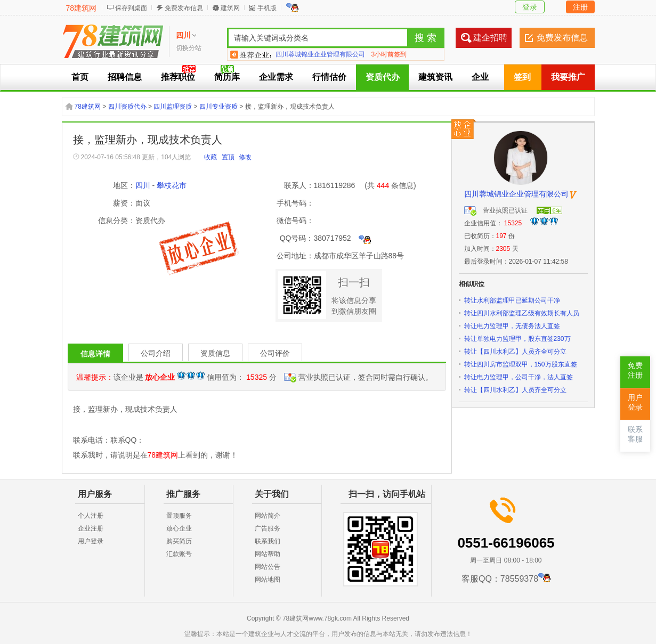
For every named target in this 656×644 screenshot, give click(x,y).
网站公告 (268, 567)
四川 (143, 185)
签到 (522, 77)
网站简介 (268, 516)
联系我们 (268, 541)
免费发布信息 (184, 8)
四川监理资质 (173, 107)
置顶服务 (179, 516)
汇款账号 (179, 554)
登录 (530, 7)
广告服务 (268, 528)
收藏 (210, 157)
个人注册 (91, 516)
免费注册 (635, 370)
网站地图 (268, 580)
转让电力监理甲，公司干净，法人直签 (519, 377)
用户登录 (91, 541)
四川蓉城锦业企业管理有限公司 (320, 54)
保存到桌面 (131, 8)
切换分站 (189, 48)
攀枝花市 (172, 185)
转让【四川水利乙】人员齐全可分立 (515, 352)
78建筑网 (82, 8)
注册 (580, 7)
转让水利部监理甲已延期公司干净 (512, 300)
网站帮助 (268, 554)
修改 (245, 157)
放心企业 (179, 528)
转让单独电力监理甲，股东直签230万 (517, 339)
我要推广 (568, 77)
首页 (80, 77)
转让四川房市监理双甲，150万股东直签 (521, 364)
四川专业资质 (218, 107)
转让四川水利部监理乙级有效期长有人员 (522, 313)
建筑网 (230, 8)
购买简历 (179, 541)
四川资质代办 (127, 107)
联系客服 (635, 434)
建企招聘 (490, 38)
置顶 (228, 157)
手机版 (267, 8)
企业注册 (91, 528)
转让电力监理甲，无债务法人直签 (512, 326)
